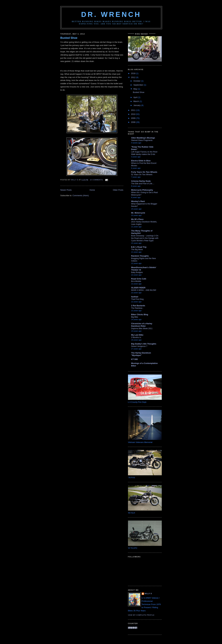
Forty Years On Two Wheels (144, 172)
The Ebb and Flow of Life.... (143, 184)
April (136, 97)
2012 (134, 77)
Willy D (148, 594)
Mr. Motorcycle (138, 213)
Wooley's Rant (138, 201)
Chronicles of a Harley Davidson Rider (142, 325)
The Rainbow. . (138, 308)
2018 (134, 73)
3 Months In (136, 337)
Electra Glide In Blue (141, 161)
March (136, 101)
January (137, 105)
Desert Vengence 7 (139, 346)
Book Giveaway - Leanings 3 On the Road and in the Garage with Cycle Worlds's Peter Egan (145, 238)
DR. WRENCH (111, 14)
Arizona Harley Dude (141, 181)
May (136, 89)
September (139, 85)
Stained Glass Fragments (142, 140)
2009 (134, 118)
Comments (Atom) (81, 195)
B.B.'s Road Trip (139, 247)
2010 (134, 114)
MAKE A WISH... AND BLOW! (144, 290)
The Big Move (137, 250)
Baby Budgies (137, 272)
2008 (134, 122)
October (137, 81)
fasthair (135, 297)
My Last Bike (137, 335)
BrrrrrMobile (136, 281)
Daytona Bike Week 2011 (142, 329)
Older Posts (118, 190)
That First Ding (137, 299)
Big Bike (135, 317)
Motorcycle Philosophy (142, 190)
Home (92, 190)
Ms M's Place (137, 219)
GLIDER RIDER (138, 288)
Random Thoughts (140, 256)
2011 (134, 110)
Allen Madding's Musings (143, 138)
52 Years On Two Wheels (142, 175)
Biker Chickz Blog (140, 314)
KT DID (135, 359)
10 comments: (97, 180)
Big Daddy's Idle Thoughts (144, 344)
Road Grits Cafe (139, 279)
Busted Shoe (69, 38)
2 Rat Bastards (138, 306)
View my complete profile (141, 615)
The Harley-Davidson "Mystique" (141, 354)
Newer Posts (66, 190)
